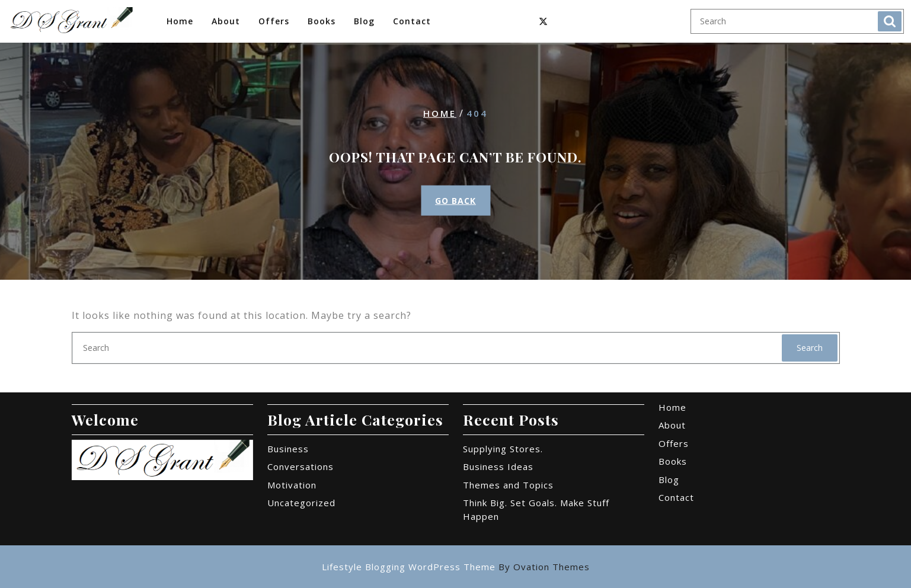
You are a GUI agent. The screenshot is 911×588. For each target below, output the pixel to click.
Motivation (292, 485)
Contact (412, 21)
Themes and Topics (508, 485)
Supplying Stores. (503, 449)
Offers (274, 21)
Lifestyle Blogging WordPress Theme (456, 567)
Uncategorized (301, 503)
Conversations (301, 466)
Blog (364, 21)
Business (288, 449)
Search (890, 21)
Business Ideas (498, 466)
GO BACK (455, 201)
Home (180, 21)
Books (322, 21)
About (226, 21)
